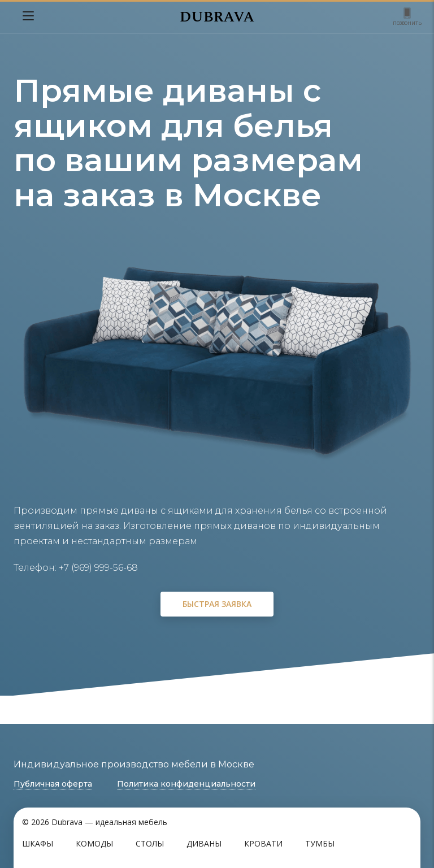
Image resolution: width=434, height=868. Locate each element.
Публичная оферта (53, 784)
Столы (150, 843)
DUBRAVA (217, 17)
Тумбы (320, 843)
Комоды (94, 843)
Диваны (204, 843)
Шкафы (38, 843)
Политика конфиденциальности (186, 784)
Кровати (263, 843)
